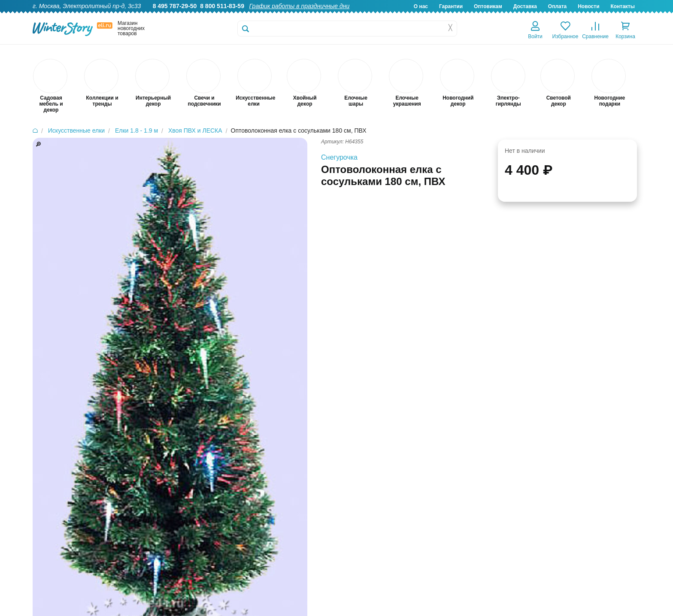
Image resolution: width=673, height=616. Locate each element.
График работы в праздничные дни (300, 6)
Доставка (525, 6)
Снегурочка (339, 157)
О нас (421, 6)
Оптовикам (488, 6)
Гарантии (451, 6)
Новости (588, 6)
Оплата (557, 6)
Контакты (623, 6)
